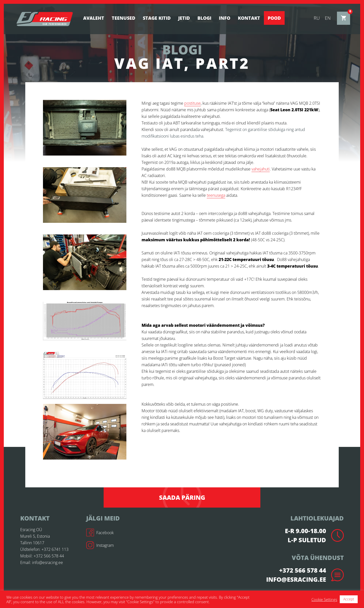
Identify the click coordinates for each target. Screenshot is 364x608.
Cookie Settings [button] (324, 599)
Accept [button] (349, 599)
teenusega (216, 195)
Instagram (100, 545)
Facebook (100, 533)
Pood (274, 18)
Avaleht (94, 18)
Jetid (184, 18)
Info (225, 18)
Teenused (123, 18)
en (328, 18)
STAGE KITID (157, 18)
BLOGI (204, 18)
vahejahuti (261, 169)
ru (317, 18)
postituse (192, 103)
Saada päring (182, 497)
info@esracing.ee (48, 562)
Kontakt (249, 18)
